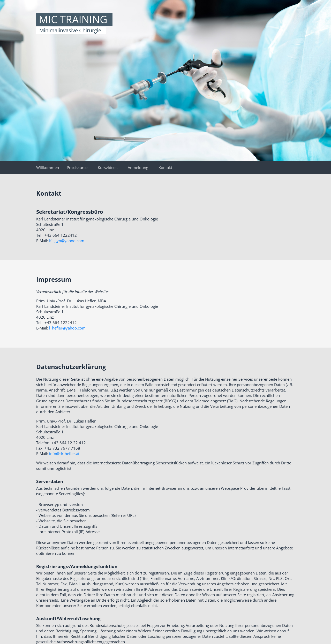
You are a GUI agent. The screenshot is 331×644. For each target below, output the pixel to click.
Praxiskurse (77, 167)
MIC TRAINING (73, 19)
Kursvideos (108, 167)
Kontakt (165, 167)
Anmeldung (138, 167)
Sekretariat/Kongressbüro (70, 212)
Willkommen (48, 167)
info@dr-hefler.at (64, 454)
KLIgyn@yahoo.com (67, 241)
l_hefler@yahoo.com (67, 328)
